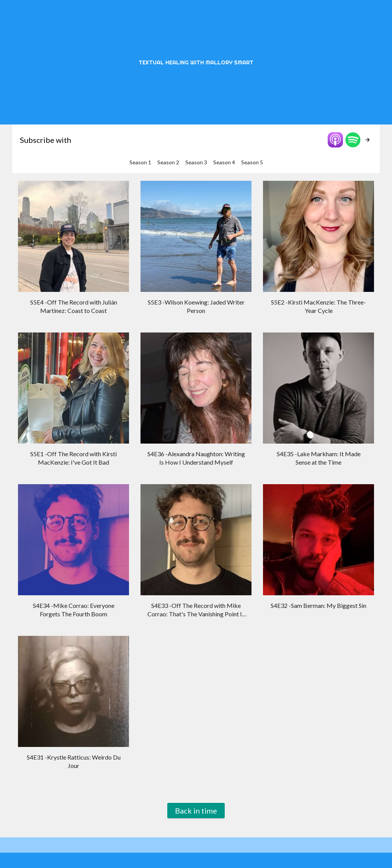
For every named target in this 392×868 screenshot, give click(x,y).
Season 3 (196, 162)
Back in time (196, 811)
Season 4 (224, 162)
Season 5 (252, 162)
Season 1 (140, 162)
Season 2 (168, 162)
